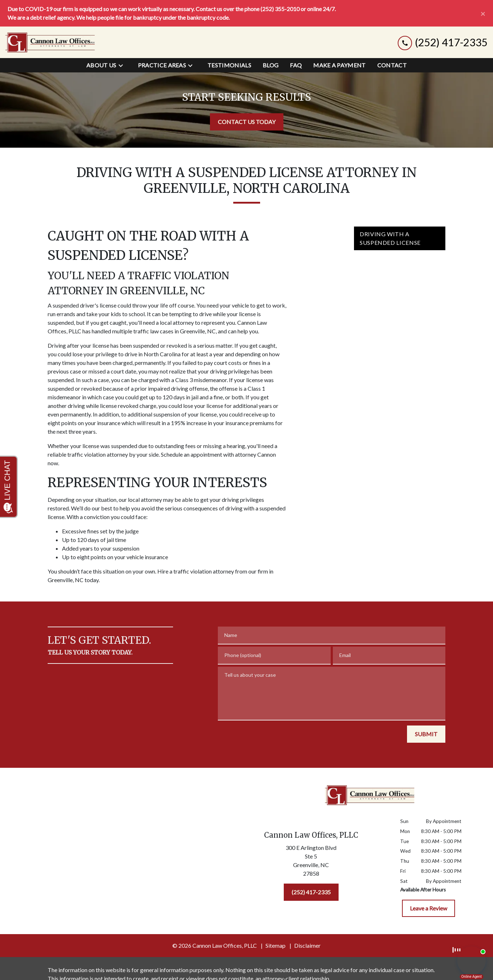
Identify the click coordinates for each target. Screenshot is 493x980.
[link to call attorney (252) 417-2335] (443, 42)
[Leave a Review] (429, 908)
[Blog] (271, 65)
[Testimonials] (229, 65)
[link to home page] (50, 42)
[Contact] (392, 65)
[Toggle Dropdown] (123, 65)
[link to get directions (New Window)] (311, 862)
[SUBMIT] (426, 734)
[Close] (483, 13)
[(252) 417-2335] (311, 892)
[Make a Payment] (339, 65)
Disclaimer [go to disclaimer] (307, 945)
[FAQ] (296, 65)
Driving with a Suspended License (390, 238)
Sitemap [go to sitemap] (276, 945)
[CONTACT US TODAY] (247, 122)
